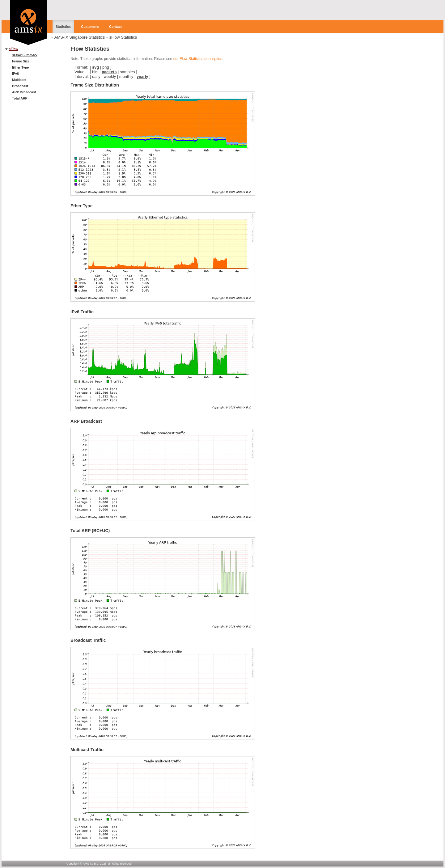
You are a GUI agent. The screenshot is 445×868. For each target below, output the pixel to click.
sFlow (13, 49)
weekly (110, 76)
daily (96, 76)
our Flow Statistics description (198, 59)
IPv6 (15, 74)
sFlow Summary (25, 55)
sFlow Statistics (123, 37)
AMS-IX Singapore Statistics (80, 37)
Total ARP (20, 98)
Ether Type (20, 67)
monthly (126, 76)
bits (95, 72)
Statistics (63, 27)
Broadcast (20, 86)
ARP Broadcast (24, 92)
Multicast (19, 80)
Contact (115, 27)
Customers (90, 27)
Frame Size (21, 61)
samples (127, 72)
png (106, 67)
